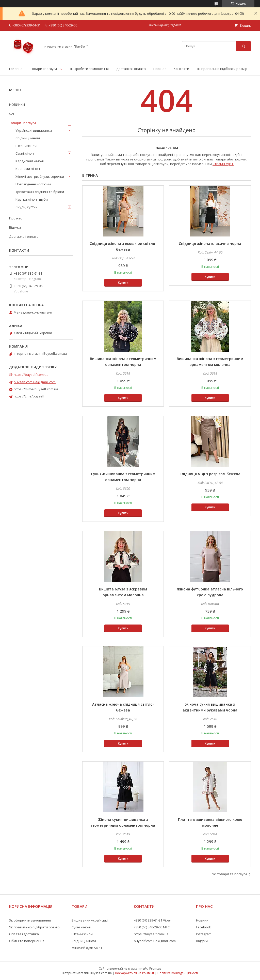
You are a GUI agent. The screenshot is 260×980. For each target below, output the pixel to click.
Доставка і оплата (131, 69)
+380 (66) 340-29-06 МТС (152, 927)
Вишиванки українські (90, 920)
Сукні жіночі (25, 153)
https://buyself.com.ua (31, 375)
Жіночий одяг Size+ (87, 948)
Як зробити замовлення (89, 69)
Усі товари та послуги (229, 874)
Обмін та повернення (27, 941)
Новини (202, 920)
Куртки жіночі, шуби (32, 199)
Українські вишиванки (34, 130)
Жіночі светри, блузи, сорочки (40, 176)
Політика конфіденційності (178, 973)
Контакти (181, 69)
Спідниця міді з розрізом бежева (210, 474)
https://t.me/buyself (29, 396)
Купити (123, 283)
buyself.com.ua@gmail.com (35, 382)
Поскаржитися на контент (135, 973)
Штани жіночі (26, 146)
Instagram (204, 934)
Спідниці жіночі (28, 138)
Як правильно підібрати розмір (222, 69)
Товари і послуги (44, 69)
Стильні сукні (223, 164)
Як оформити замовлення (30, 920)
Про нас (160, 69)
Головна (16, 69)
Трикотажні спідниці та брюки (40, 192)
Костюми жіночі (28, 169)
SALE (13, 114)
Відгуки (15, 227)
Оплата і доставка (24, 934)
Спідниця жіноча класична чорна (210, 243)
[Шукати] (243, 46)
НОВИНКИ (17, 105)
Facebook (204, 927)
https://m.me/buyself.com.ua (36, 389)
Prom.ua (155, 968)
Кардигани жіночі (30, 161)
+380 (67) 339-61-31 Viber (152, 920)
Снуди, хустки (27, 207)
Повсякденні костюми (33, 184)
